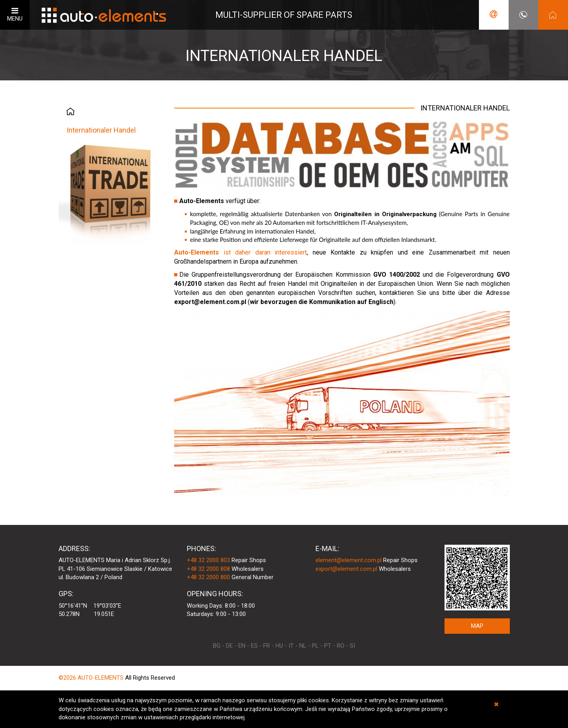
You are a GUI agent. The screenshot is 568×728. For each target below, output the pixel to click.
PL (315, 646)
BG (217, 646)
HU (279, 646)
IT (291, 646)
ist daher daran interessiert (240, 252)
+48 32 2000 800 (208, 577)
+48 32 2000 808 (208, 569)
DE (229, 646)
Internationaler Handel (101, 130)
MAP (477, 626)
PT (328, 646)
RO (341, 646)
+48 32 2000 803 (208, 560)
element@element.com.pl (349, 560)
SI (352, 646)
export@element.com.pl (346, 569)
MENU (15, 14)
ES (254, 646)
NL (303, 646)
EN (242, 646)
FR (267, 646)
